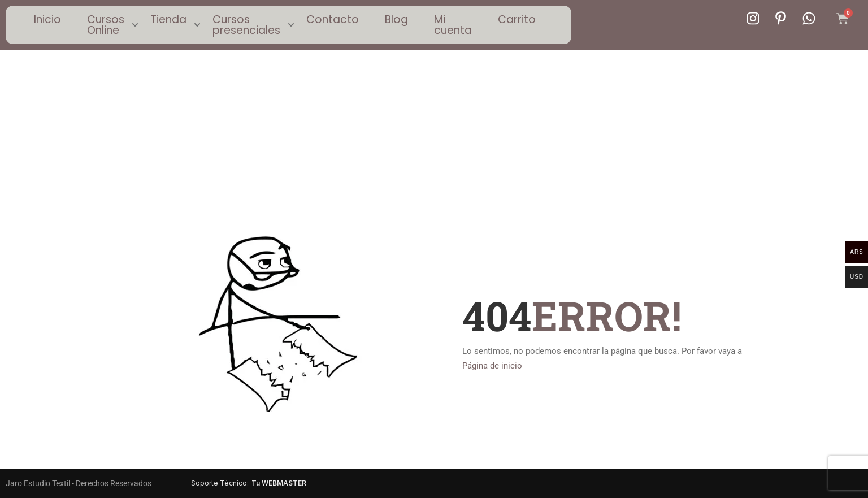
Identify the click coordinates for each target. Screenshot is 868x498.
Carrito (517, 20)
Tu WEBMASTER (279, 483)
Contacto (333, 20)
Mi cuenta (453, 25)
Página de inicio (492, 366)
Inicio (47, 20)
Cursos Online (106, 25)
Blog (396, 20)
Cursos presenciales (246, 25)
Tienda (168, 20)
